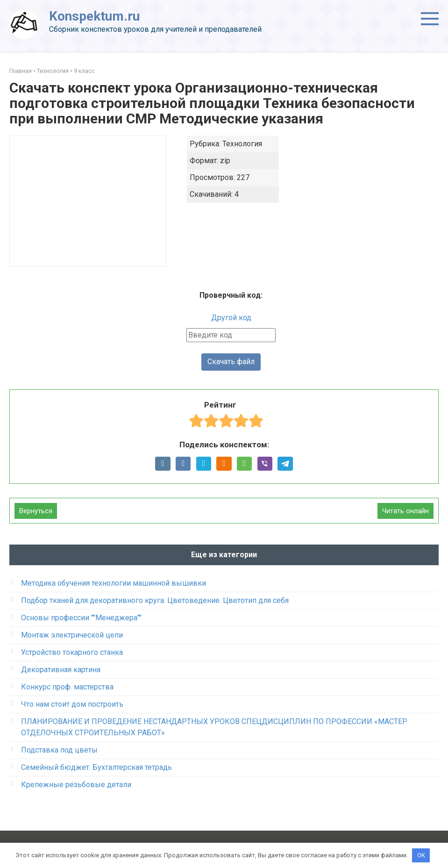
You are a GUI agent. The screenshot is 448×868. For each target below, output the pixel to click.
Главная (21, 71)
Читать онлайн (405, 511)
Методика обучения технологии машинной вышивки (114, 584)
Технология (53, 71)
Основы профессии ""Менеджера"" (81, 618)
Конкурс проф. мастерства (67, 687)
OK (421, 855)
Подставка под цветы (59, 750)
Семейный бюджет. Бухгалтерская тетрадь (96, 768)
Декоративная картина (61, 670)
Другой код (231, 318)
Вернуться (36, 511)
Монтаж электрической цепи (72, 635)
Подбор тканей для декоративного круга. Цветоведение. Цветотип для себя (155, 601)
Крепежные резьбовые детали (76, 785)
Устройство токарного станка (72, 653)
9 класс (84, 71)
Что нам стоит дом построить (72, 705)
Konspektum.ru (94, 16)
